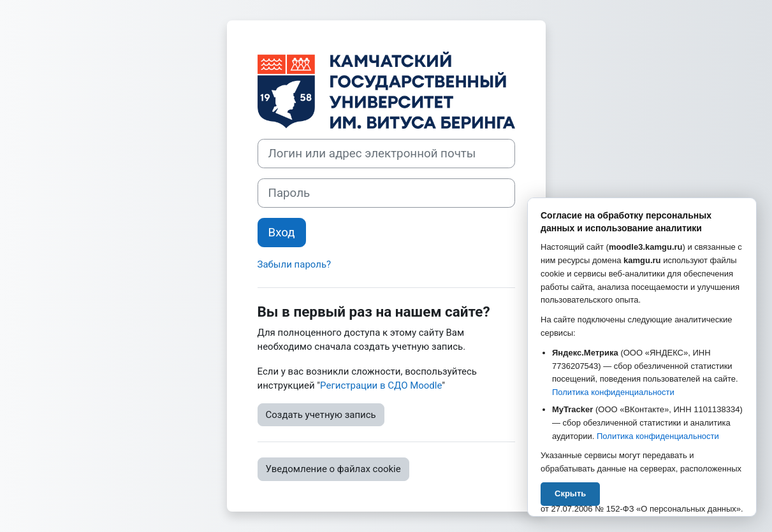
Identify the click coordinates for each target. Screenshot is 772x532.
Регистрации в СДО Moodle (381, 385)
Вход (282, 233)
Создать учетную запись (321, 415)
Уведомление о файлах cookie (333, 469)
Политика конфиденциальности (613, 392)
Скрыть (570, 493)
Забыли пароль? (295, 264)
